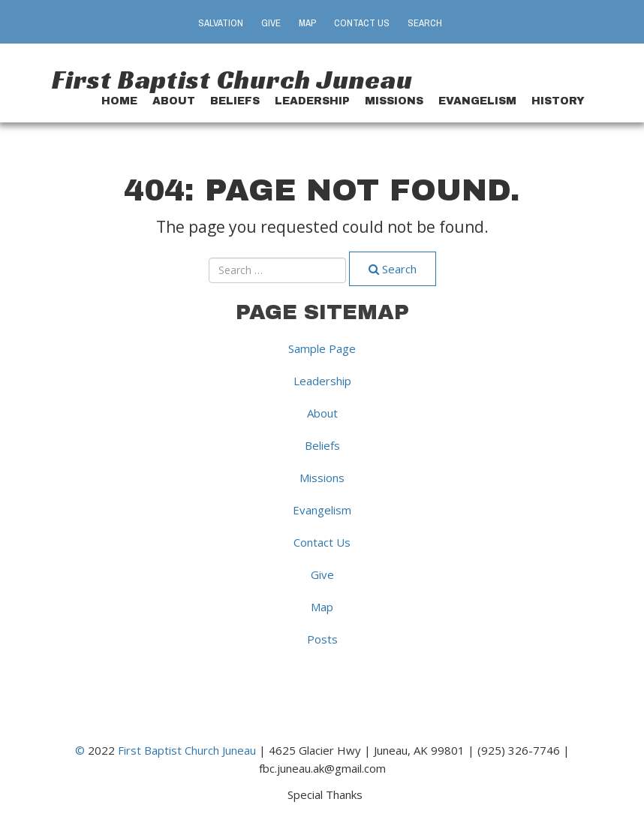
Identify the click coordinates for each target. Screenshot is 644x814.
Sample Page (322, 348)
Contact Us (362, 23)
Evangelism (477, 101)
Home (119, 101)
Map (307, 23)
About (174, 101)
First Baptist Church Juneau (232, 80)
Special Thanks (325, 794)
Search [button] (425, 23)
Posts (322, 639)
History (558, 101)
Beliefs (235, 101)
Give (271, 23)
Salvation (221, 23)
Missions (394, 101)
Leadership (312, 101)
